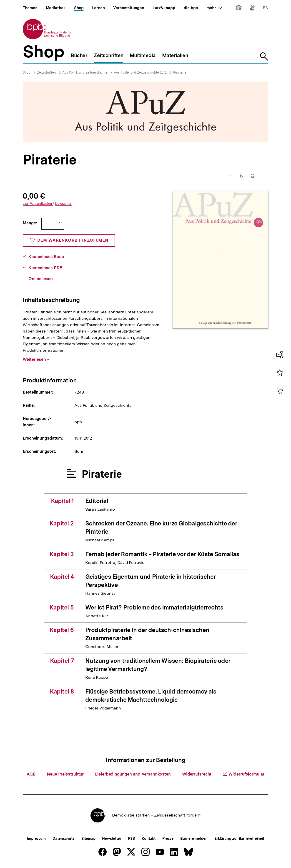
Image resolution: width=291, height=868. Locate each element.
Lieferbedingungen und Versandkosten (133, 774)
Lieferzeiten (64, 204)
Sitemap (88, 839)
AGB (31, 774)
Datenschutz (64, 839)
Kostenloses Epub (46, 257)
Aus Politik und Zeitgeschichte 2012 (140, 72)
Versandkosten (38, 204)
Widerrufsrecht (197, 774)
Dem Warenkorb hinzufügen (69, 240)
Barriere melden (194, 839)
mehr (214, 8)
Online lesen (41, 279)
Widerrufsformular (243, 774)
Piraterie (180, 72)
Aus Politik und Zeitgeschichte (85, 72)
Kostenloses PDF (45, 268)
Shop (27, 72)
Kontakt (148, 839)
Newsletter (112, 839)
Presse (168, 839)
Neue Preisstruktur (65, 774)
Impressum (36, 839)
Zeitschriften (46, 72)
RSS (132, 839)
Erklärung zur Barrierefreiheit (239, 839)
